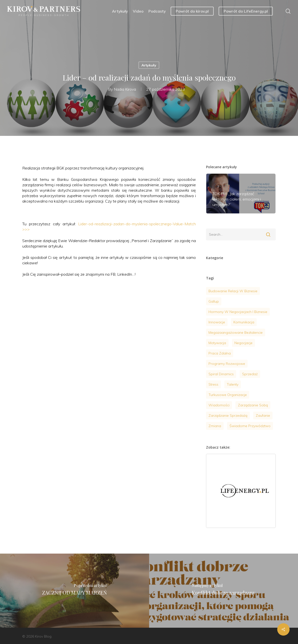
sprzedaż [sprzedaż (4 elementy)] (250, 374)
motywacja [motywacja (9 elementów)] (217, 343)
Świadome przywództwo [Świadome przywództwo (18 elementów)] (250, 426)
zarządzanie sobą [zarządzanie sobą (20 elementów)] (253, 405)
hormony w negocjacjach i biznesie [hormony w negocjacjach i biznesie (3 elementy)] (238, 312)
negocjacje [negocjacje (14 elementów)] (243, 343)
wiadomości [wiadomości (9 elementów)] (219, 405)
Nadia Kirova (125, 89)
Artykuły (149, 65)
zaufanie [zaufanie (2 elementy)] (263, 415)
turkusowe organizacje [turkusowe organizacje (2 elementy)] (228, 395)
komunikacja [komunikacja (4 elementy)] (244, 322)
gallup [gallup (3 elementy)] (214, 301)
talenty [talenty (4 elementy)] (233, 384)
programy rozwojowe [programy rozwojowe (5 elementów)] (227, 364)
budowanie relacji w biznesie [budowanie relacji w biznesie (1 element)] (233, 291)
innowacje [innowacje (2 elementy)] (217, 322)
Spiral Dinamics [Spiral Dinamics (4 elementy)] (221, 374)
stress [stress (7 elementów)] (213, 384)
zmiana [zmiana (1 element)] (215, 426)
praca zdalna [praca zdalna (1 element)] (220, 353)
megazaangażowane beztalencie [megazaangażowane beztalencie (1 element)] (236, 332)
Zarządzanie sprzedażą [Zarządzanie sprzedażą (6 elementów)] (228, 415)
